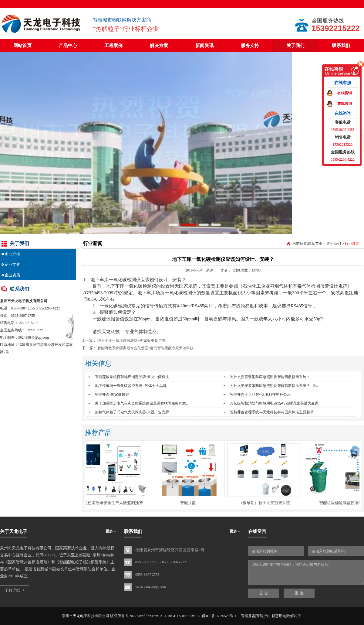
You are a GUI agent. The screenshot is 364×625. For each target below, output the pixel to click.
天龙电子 (18, 301)
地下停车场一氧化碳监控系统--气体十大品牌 (131, 386)
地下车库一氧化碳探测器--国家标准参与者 (131, 340)
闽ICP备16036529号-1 (219, 616)
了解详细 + (15, 590)
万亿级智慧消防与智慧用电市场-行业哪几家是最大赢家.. (275, 403)
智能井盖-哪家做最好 (112, 394)
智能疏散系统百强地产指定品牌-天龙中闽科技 (132, 377)
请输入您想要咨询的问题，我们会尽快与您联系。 (306, 572)
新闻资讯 (204, 46)
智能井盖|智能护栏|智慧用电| (264, 616)
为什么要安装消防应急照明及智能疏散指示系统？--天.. (274, 386)
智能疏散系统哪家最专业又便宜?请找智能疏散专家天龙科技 (145, 348)
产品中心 (68, 46)
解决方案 (159, 46)
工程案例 (113, 46)
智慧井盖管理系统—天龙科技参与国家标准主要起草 (272, 412)
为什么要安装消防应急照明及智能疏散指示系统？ (270, 377)
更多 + (111, 531)
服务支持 (250, 46)
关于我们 (295, 46)
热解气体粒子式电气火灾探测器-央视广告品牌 (132, 412)
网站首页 (22, 46)
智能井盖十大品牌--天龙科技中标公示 (260, 394)
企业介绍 (12, 254)
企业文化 (12, 264)
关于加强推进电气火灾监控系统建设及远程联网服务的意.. (141, 403)
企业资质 (12, 275)
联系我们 (341, 46)
